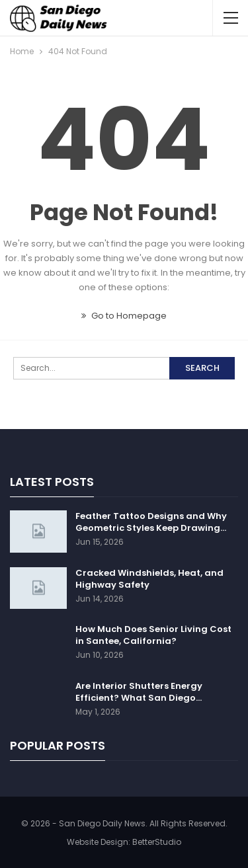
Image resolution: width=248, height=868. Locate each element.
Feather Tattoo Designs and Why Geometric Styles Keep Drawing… (151, 522)
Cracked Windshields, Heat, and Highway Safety (149, 579)
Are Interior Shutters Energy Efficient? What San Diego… (139, 692)
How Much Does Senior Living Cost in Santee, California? (153, 635)
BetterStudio (157, 842)
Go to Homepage (124, 316)
